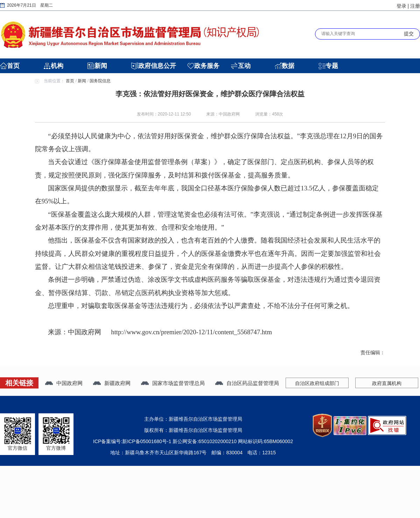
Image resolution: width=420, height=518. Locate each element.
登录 (401, 6)
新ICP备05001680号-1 (147, 441)
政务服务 (207, 66)
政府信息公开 (157, 66)
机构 (57, 66)
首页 (13, 66)
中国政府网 (69, 383)
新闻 (101, 66)
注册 (415, 6)
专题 (332, 66)
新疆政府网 (117, 383)
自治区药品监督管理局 (253, 383)
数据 (288, 66)
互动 (244, 66)
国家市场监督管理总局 (178, 383)
